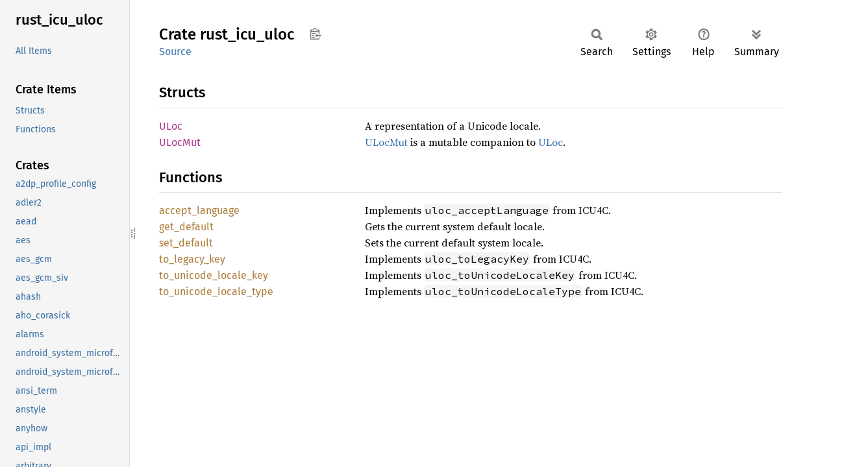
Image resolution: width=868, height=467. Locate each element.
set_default (186, 243)
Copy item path (315, 34)
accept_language (199, 210)
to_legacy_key (192, 259)
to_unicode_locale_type (216, 292)
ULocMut (180, 142)
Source (175, 52)
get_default (186, 227)
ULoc (171, 126)
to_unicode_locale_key (214, 275)
